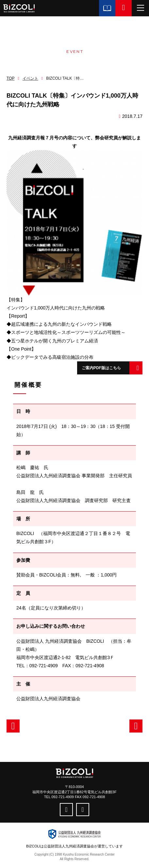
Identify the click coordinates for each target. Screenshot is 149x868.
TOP (10, 78)
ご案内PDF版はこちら (101, 368)
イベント (30, 78)
